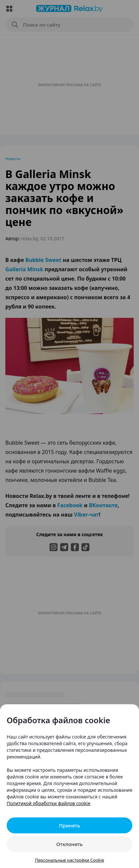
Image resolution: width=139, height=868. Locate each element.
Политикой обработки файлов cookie (49, 803)
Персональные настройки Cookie (69, 860)
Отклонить (69, 844)
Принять (69, 825)
